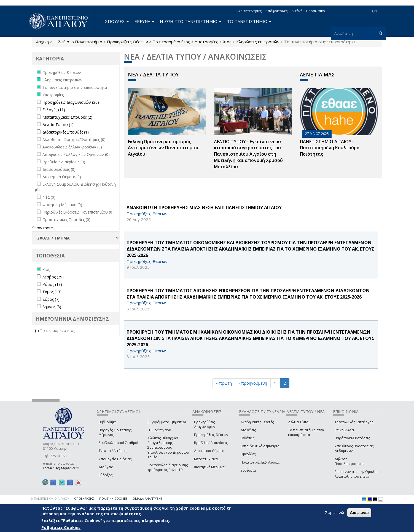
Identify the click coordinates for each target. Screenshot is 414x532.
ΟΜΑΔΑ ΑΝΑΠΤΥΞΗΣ (147, 498)
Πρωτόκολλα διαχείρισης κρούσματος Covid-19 (168, 467)
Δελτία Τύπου (299, 422)
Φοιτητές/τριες (249, 11)
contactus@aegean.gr (61, 468)
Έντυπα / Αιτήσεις (113, 451)
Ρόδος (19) (52, 284)
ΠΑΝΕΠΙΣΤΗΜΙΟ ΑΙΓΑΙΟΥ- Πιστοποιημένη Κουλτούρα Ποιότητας (330, 148)
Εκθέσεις (248, 438)
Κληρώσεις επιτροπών (258, 42)
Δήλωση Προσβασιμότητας (349, 461)
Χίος (227, 42)
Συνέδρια (248, 470)
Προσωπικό (316, 11)
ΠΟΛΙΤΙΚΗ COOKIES (113, 498)
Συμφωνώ (334, 512)
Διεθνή (297, 11)
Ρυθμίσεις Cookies (61, 527)
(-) (37, 330)
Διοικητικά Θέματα (209, 451)
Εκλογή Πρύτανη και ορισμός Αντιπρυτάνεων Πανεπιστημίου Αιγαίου (164, 148)
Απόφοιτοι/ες (276, 11)
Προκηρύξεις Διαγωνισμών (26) (71, 102)
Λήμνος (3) (52, 307)
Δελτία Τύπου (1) (58, 125)
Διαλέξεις (248, 430)
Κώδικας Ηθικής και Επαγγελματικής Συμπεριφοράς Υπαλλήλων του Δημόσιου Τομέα (168, 448)
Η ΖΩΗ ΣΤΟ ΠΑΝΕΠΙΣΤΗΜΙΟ (191, 21)
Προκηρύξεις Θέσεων (127, 42)
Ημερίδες (248, 454)
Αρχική (42, 42)
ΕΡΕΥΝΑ (144, 21)
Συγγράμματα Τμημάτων (167, 422)
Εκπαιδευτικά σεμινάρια (260, 446)
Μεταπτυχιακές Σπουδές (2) (67, 117)
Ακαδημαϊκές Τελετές (257, 422)
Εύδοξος (106, 475)
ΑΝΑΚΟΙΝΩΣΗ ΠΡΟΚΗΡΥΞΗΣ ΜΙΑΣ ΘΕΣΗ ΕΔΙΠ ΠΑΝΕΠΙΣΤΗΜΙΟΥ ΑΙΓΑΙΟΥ (204, 208)
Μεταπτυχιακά (206, 459)
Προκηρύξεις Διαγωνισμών (205, 424)
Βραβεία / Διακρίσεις (211, 443)
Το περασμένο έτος (171, 42)
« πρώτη (224, 383)
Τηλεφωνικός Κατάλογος (354, 422)
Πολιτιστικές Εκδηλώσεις (260, 462)
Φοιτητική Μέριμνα (209, 467)
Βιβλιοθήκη (108, 422)
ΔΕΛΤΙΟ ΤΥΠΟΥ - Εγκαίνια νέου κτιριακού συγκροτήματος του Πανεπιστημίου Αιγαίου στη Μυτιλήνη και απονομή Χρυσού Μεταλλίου (248, 154)
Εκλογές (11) (54, 110)
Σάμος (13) (52, 292)
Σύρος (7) (51, 299)
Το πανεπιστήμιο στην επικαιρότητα (306, 432)
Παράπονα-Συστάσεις (352, 438)
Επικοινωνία (344, 430)
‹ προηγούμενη (253, 383)
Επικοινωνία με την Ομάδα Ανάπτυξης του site (356, 474)
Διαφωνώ (359, 513)
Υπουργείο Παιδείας (115, 459)
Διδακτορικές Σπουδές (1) (66, 132)
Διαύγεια (106, 467)
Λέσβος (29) (53, 277)
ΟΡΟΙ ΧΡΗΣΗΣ (84, 498)
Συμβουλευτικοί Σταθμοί (119, 443)
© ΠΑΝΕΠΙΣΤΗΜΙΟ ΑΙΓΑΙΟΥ (50, 498)
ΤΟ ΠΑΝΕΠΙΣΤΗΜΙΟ (249, 21)
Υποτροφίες (207, 42)
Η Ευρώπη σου (159, 430)
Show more (43, 228)
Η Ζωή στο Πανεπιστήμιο (78, 42)
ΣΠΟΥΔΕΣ (117, 21)
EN (374, 11)
